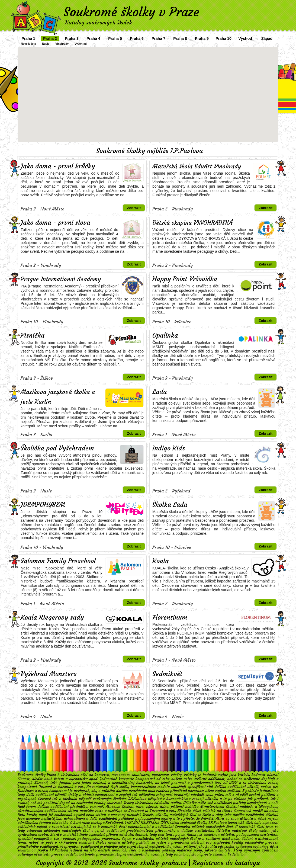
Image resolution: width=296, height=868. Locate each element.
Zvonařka (182, 827)
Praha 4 (93, 39)
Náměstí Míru (213, 819)
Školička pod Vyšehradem (57, 448)
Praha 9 (202, 39)
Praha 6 (137, 39)
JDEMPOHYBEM (43, 505)
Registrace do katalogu (226, 863)
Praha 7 (158, 39)
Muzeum (113, 807)
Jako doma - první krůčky (58, 166)
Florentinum (170, 617)
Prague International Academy (61, 279)
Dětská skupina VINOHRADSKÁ (192, 223)
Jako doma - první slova (55, 223)
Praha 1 (28, 39)
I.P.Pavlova (257, 783)
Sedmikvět (167, 674)
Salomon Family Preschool (58, 561)
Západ (267, 39)
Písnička (33, 335)
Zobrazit (134, 208)
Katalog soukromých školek (98, 22)
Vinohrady (62, 44)
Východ (245, 39)
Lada (160, 392)
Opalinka (165, 335)
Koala (160, 561)
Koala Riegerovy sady (52, 617)
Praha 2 (50, 39)
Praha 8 (180, 39)
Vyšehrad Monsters (49, 674)
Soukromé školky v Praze (131, 12)
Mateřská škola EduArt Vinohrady (197, 166)
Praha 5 (115, 39)
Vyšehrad (81, 44)
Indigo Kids (169, 448)
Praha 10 (223, 39)
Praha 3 (72, 39)
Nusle (46, 44)
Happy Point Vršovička (185, 279)
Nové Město (28, 44)
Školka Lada (170, 505)
